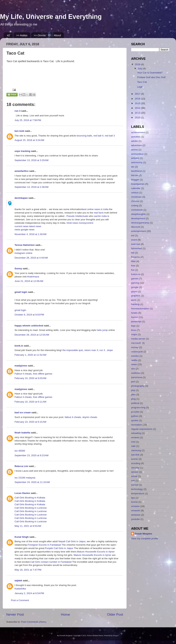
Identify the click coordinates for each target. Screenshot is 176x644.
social (134, 476)
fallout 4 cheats (73, 417)
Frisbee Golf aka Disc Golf (151, 77)
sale (133, 446)
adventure (136, 145)
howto (134, 313)
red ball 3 (110, 136)
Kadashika (20, 589)
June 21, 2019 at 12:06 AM (29, 281)
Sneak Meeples (143, 534)
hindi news (72, 223)
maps (134, 334)
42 (9, 35)
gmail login (21, 292)
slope (110, 350)
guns (134, 300)
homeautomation (140, 309)
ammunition (137, 154)
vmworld (136, 511)
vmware (135, 506)
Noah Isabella (22, 433)
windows (136, 515)
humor (135, 317)
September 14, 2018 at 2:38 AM (32, 187)
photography (138, 386)
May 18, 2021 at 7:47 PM (28, 570)
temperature (138, 493)
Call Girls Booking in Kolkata (30, 498)
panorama (137, 377)
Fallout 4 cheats (23, 374)
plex (133, 395)
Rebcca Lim (21, 466)
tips (133, 498)
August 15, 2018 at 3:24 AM (29, 140)
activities (136, 137)
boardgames (138, 184)
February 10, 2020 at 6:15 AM (30, 422)
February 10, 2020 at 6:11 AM (30, 402)
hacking (135, 304)
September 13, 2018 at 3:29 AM (32, 160)
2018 (138, 64)
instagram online (23, 253)
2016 (138, 99)
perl (133, 382)
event (134, 240)
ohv (133, 369)
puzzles (135, 412)
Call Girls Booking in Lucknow (31, 508)
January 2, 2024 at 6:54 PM (29, 593)
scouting (136, 463)
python (135, 416)
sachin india (101, 216)
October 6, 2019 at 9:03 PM (29, 315)
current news (22, 226)
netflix (134, 360)
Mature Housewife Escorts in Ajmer (96, 552)
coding (135, 205)
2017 (138, 94)
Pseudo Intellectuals (77, 216)
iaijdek (18, 581)
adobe (135, 141)
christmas (136, 197)
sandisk (135, 455)
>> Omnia (40, 35)
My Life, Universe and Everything (51, 17)
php (133, 390)
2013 (138, 113)
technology (137, 489)
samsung (136, 450)
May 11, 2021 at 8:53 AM (28, 526)
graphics (136, 296)
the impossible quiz (73, 350)
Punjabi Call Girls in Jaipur (59, 548)
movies (135, 356)
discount (136, 227)
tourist (134, 502)
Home (65, 614)
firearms (136, 257)
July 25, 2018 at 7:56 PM (28, 120)
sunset (135, 485)
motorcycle (137, 352)
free (133, 266)
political (135, 403)
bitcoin (135, 175)
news (18, 230)
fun (133, 270)
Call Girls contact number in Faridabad (51, 562)
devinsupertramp (140, 223)
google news (28, 230)
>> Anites (22, 35)
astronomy (137, 162)
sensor (135, 472)
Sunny (18, 268)
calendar (136, 188)
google (135, 287)
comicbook (137, 210)
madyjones (21, 366)
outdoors (136, 373)
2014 (138, 108)
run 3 (18, 111)
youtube (135, 519)
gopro (134, 291)
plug (133, 399)
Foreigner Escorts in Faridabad (44, 545)
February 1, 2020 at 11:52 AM (30, 355)
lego (133, 326)
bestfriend (136, 171)
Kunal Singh (22, 537)
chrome (135, 201)
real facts (99, 213)
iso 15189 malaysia (25, 478)
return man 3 (91, 350)
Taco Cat (142, 82)
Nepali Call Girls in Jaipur (72, 541)
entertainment (139, 231)
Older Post (115, 614)
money (135, 347)
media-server (138, 339)
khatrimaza (33, 277)
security (135, 468)
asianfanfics (22, 171)
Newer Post (15, 614)
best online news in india (95, 209)
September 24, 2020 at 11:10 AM (32, 482)
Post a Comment (20, 600)
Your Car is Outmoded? (150, 73)
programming (138, 407)
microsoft (136, 343)
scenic (135, 459)
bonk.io (19, 346)
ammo (135, 150)
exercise (136, 244)
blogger (135, 180)
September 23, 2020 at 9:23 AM (32, 455)
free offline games (43, 374)
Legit (140, 87)
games (135, 279)
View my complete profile (145, 539)
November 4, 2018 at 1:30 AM (30, 234)
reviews (135, 437)
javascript (136, 321)
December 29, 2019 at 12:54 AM (32, 335)
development (138, 218)
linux (134, 330)
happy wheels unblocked (29, 326)
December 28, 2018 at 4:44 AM (31, 258)
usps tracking (22, 151)
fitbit (133, 261)
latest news (35, 226)
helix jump (102, 330)
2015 (138, 103)
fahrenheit (136, 248)
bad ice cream (23, 412)
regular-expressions (142, 429)
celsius (135, 193)
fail (133, 253)
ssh (133, 481)
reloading (136, 433)
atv (133, 167)
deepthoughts (138, 214)
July (140, 68)
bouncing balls (84, 136)
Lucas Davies (22, 493)
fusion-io (136, 274)
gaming (135, 283)
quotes (135, 420)
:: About (56, 35)
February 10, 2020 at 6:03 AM (30, 378)
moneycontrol (86, 223)
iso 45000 (20, 451)
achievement (138, 132)
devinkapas (21, 198)
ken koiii (19, 131)
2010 (138, 118)
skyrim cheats (90, 417)
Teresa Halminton (25, 245)
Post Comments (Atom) (34, 622)
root (133, 442)
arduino (135, 158)
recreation (136, 425)
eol (133, 235)
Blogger (116, 636)
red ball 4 (99, 136)
